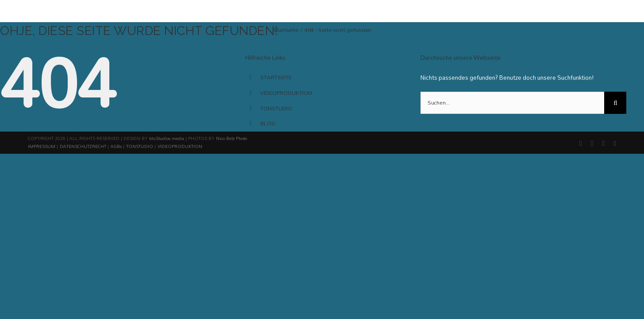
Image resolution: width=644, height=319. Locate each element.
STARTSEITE (276, 77)
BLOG (268, 123)
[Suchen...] (512, 103)
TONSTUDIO (276, 108)
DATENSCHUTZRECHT (83, 146)
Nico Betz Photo (231, 138)
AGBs (116, 146)
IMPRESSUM (42, 146)
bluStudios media (167, 138)
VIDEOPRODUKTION (286, 93)
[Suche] (615, 103)
